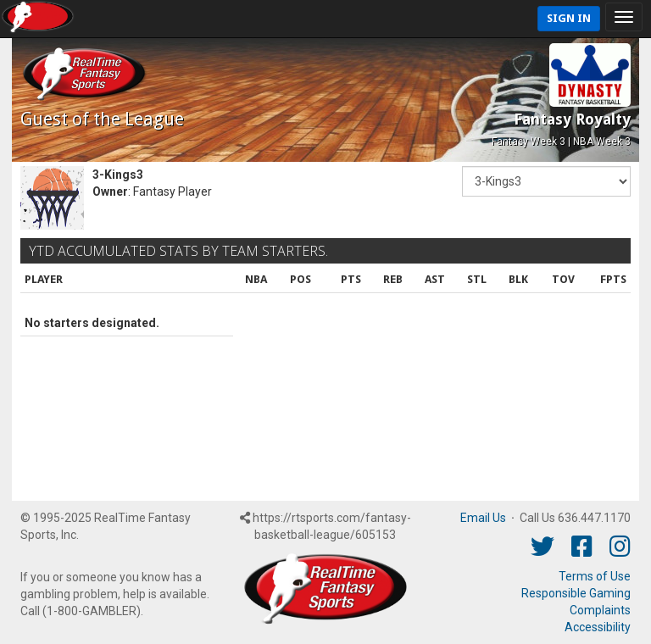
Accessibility (598, 627)
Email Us (483, 518)
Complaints (600, 610)
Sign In (569, 18)
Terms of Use (595, 576)
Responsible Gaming (576, 593)
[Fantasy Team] (546, 181)
